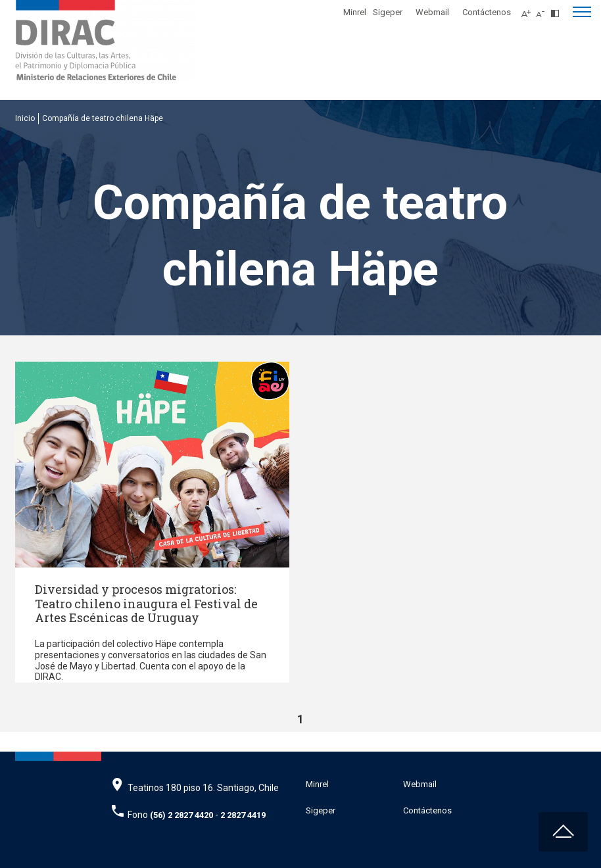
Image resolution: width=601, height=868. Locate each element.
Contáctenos (487, 12)
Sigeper (388, 12)
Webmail (432, 12)
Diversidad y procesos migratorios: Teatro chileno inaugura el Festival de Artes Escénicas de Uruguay (146, 603)
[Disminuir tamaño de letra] (543, 10)
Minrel (355, 12)
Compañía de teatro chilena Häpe (103, 118)
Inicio (25, 118)
